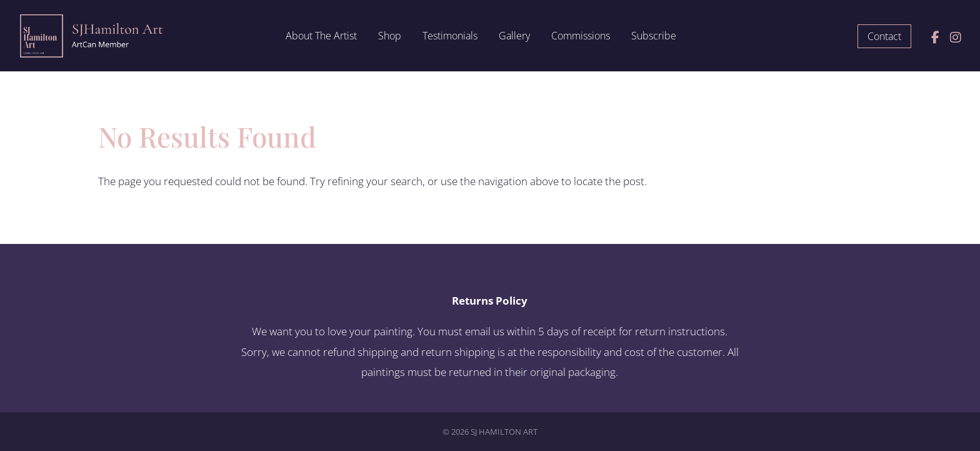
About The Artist (321, 37)
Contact (884, 36)
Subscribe (654, 37)
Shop (390, 37)
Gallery (514, 37)
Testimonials (450, 37)
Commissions (581, 37)
